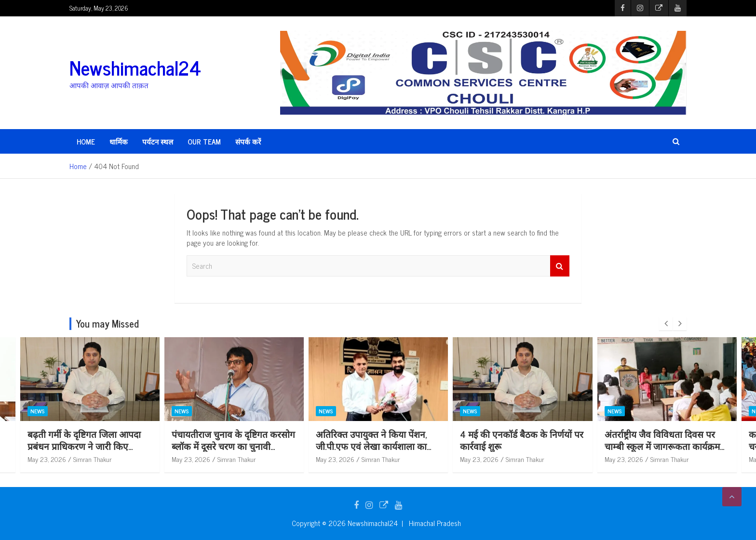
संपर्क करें (248, 141)
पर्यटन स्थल (158, 141)
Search (560, 266)
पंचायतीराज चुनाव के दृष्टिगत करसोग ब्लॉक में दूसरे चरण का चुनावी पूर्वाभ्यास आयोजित (295, 446)
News (99, 411)
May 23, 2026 (108, 459)
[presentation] (666, 324)
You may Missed (108, 323)
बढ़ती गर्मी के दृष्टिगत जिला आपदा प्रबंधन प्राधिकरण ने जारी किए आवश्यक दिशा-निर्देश (145, 446)
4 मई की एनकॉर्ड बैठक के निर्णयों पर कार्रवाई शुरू (583, 440)
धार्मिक (119, 141)
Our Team (204, 141)
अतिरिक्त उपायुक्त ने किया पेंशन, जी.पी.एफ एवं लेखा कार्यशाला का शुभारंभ (433, 446)
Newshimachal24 (135, 67)
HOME (86, 141)
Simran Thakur (154, 459)
